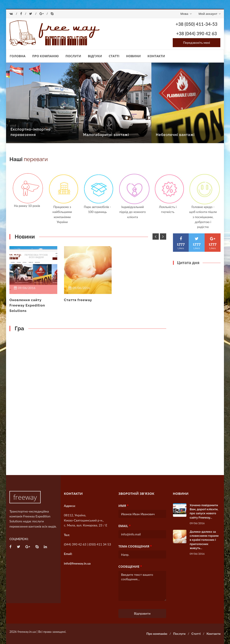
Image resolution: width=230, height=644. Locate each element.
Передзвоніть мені (197, 43)
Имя (123, 506)
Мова (186, 14)
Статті (114, 56)
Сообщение (130, 566)
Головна (18, 56)
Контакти (156, 56)
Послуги (73, 56)
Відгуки (95, 56)
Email (125, 526)
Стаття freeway (78, 300)
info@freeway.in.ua (77, 563)
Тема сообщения (135, 546)
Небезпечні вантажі (175, 135)
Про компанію (45, 56)
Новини (133, 56)
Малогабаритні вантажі (106, 135)
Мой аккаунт (210, 14)
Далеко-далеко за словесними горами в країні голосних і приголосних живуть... (204, 540)
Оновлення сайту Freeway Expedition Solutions (27, 305)
